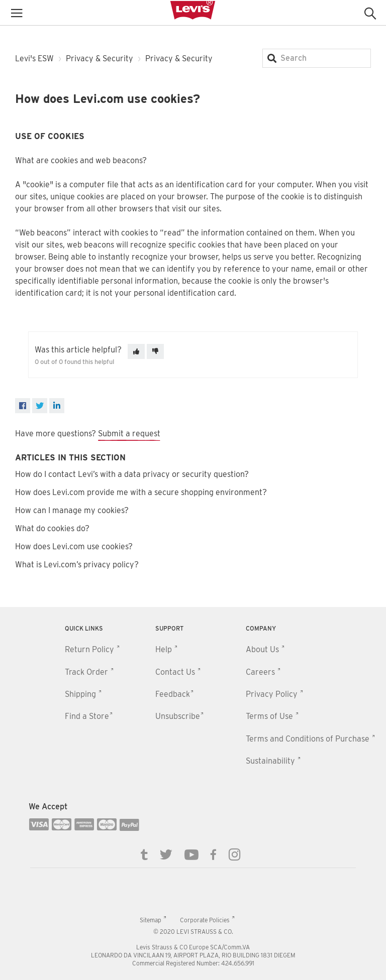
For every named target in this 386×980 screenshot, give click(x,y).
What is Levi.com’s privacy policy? (77, 565)
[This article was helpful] (136, 351)
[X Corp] (40, 406)
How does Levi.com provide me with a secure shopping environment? (141, 492)
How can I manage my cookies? (72, 510)
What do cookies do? (52, 528)
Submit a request (129, 434)
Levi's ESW (34, 58)
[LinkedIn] (57, 406)
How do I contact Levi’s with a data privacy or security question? (132, 474)
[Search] (317, 58)
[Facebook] (23, 406)
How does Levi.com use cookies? (74, 546)
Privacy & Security (100, 58)
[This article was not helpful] (155, 351)
